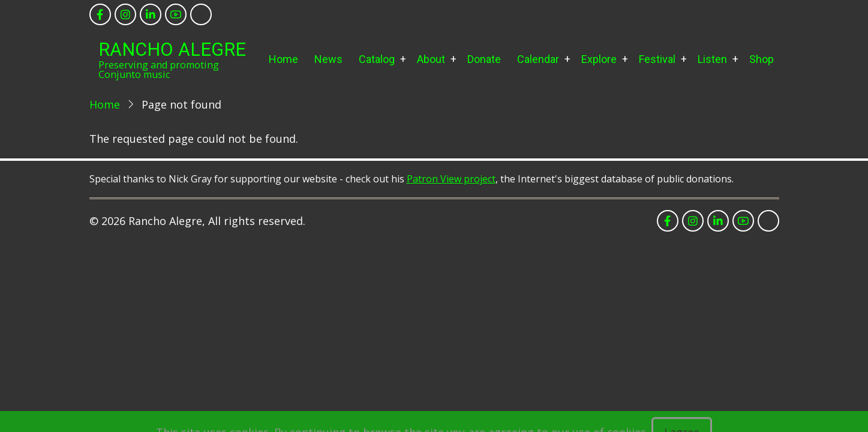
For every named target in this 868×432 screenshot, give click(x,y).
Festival (657, 59)
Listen (712, 59)
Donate (484, 59)
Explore (599, 59)
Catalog (377, 59)
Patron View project (451, 179)
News (328, 59)
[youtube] (176, 14)
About (431, 59)
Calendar (538, 59)
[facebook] (100, 14)
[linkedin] (151, 14)
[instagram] (125, 14)
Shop (762, 59)
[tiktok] (201, 14)
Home (283, 59)
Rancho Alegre (172, 49)
